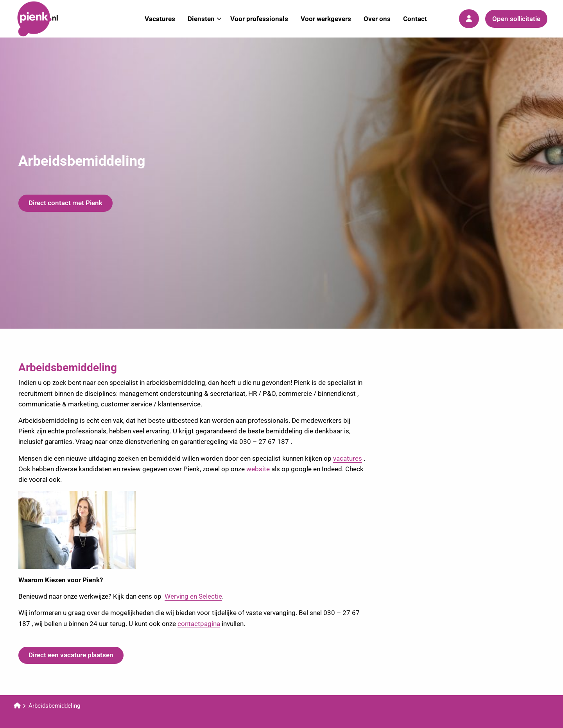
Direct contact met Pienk (65, 203)
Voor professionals (259, 19)
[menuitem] (160, 19)
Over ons (377, 19)
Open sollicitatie (516, 19)
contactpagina (199, 624)
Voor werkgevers (326, 19)
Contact (415, 19)
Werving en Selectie (193, 596)
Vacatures (160, 19)
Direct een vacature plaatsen (71, 655)
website (258, 469)
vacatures (348, 458)
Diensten (205, 19)
